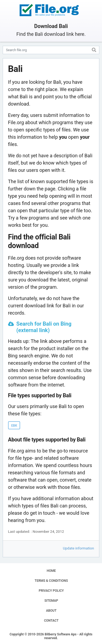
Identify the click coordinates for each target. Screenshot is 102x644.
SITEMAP (51, 601)
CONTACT (51, 621)
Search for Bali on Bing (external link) (44, 327)
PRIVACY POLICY (51, 591)
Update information (78, 548)
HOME (51, 571)
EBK (14, 426)
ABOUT (51, 611)
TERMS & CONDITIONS (51, 581)
